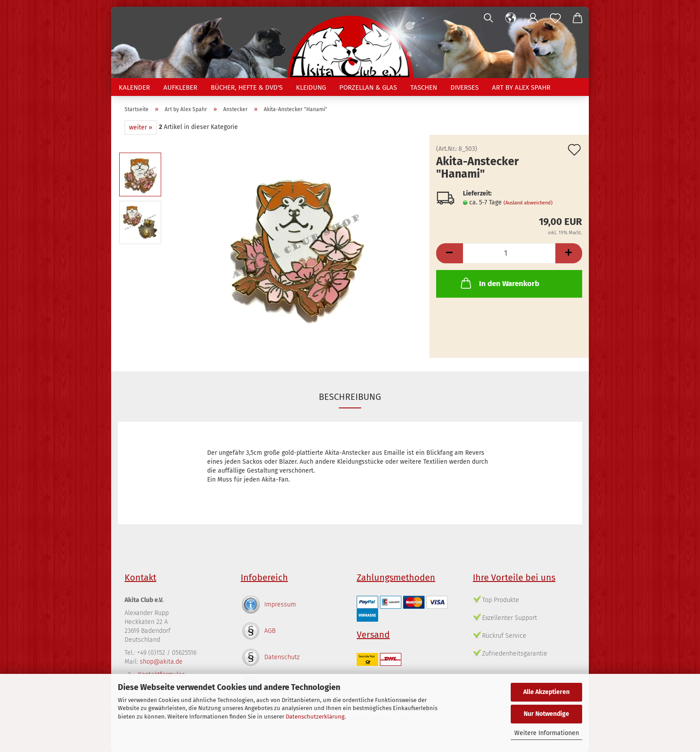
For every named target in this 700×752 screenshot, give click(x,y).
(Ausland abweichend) (528, 203)
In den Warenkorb (499, 283)
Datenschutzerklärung (315, 717)
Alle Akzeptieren (546, 692)
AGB (270, 631)
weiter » (141, 127)
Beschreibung (350, 397)
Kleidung (311, 87)
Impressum (280, 605)
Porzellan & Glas (368, 87)
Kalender (134, 87)
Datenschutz (282, 657)
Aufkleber (180, 87)
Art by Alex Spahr (521, 87)
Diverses (465, 87)
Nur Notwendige (546, 714)
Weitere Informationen (547, 733)
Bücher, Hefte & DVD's (247, 87)
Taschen (424, 87)
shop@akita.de (161, 662)
